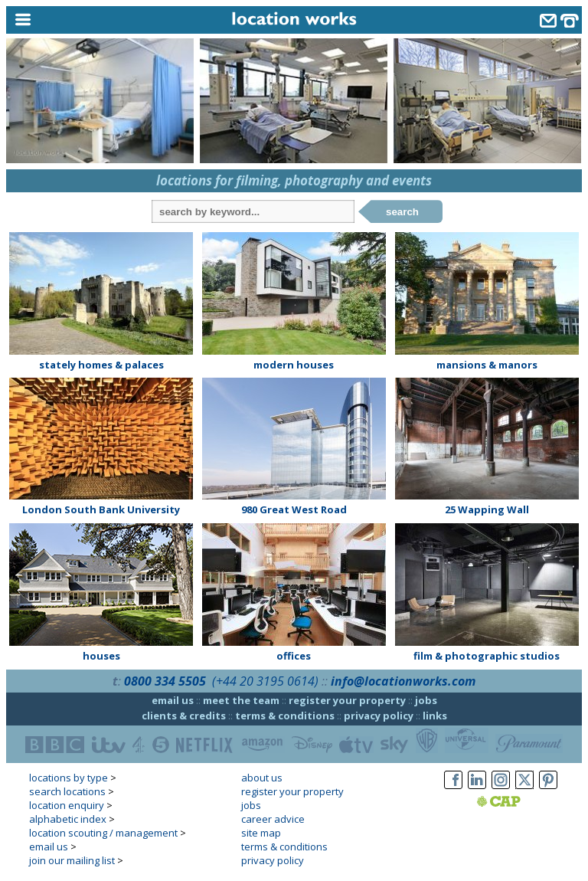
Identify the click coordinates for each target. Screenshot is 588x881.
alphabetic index (68, 819)
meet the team (241, 700)
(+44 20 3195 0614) (265, 681)
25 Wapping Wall (487, 509)
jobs (426, 700)
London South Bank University (101, 509)
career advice (273, 819)
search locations (67, 791)
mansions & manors (487, 365)
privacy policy (379, 716)
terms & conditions (285, 716)
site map (261, 833)
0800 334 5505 (165, 681)
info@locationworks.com (403, 681)
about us (262, 778)
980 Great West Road (294, 509)
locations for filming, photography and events (294, 180)
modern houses (294, 365)
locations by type (69, 778)
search (402, 212)
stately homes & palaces (101, 365)
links (435, 716)
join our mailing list (72, 860)
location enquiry (67, 805)
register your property (347, 700)
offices (294, 656)
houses (101, 656)
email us (173, 700)
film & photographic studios (487, 656)
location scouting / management (103, 833)
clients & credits (184, 716)
